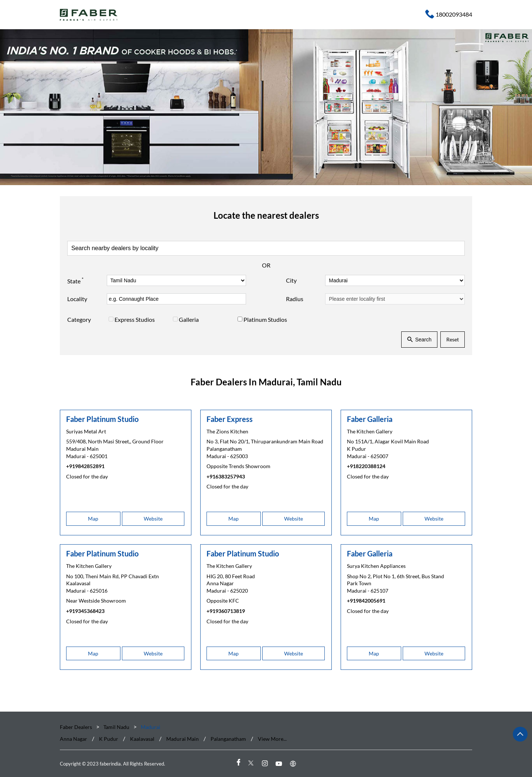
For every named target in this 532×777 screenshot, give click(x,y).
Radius (295, 299)
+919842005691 (366, 601)
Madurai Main (183, 739)
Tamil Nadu (116, 727)
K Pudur (109, 739)
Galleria (189, 319)
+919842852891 (85, 466)
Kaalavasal (142, 739)
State (75, 280)
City (291, 280)
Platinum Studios (265, 319)
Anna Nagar (74, 739)
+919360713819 (226, 611)
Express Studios (135, 319)
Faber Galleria (370, 419)
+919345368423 (85, 611)
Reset (453, 339)
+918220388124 (366, 466)
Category (79, 319)
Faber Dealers (76, 727)
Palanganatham (228, 739)
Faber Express (230, 419)
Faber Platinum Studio (102, 419)
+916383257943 (226, 476)
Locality (77, 299)
